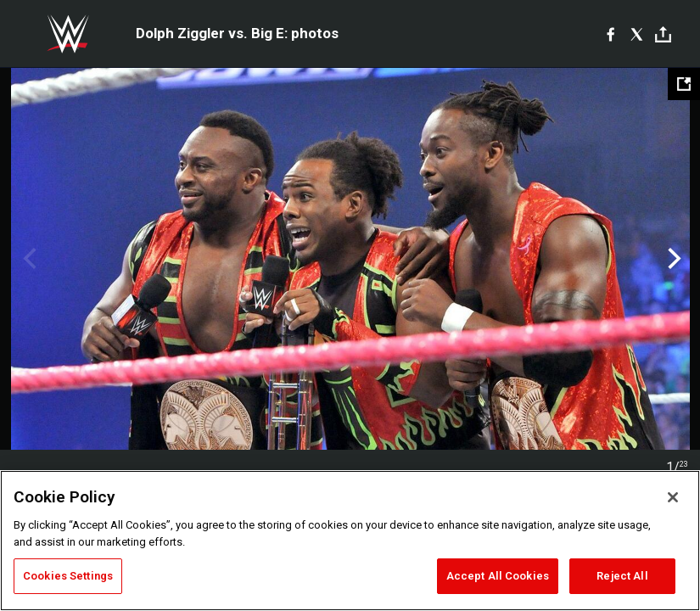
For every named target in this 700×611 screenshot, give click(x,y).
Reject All (622, 576)
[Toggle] (663, 34)
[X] (637, 34)
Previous (28, 259)
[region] (350, 541)
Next (672, 259)
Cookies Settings (68, 576)
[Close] (673, 497)
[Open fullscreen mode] (684, 84)
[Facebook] (610, 34)
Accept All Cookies (498, 576)
